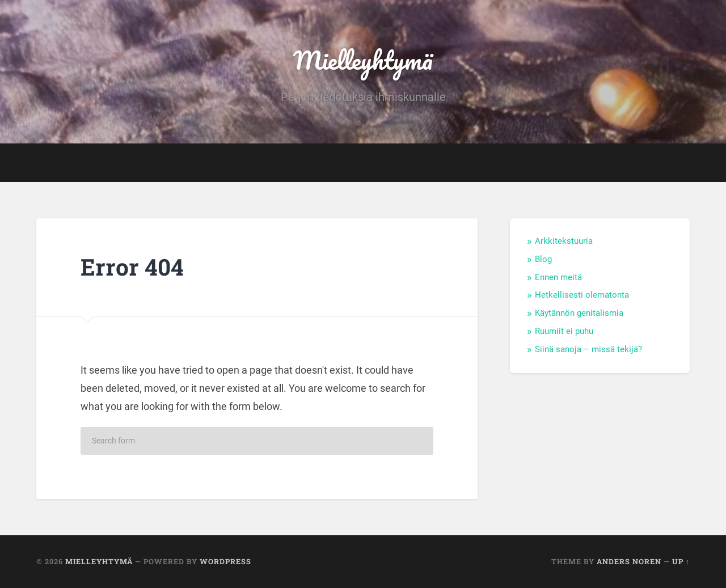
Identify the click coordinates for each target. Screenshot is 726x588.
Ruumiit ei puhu (564, 331)
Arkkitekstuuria (564, 241)
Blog (543, 259)
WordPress (225, 561)
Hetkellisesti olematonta (582, 295)
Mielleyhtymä (363, 60)
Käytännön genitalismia (579, 313)
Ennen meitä (558, 277)
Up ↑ (681, 561)
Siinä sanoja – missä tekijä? (588, 349)
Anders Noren (629, 561)
